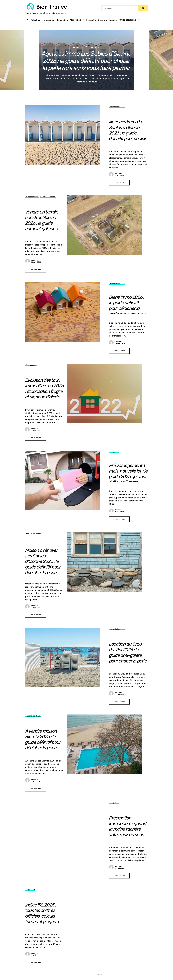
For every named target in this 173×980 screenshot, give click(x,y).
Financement (49, 20)
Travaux (113, 20)
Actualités (36, 20)
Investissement (32, 205)
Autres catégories (129, 20)
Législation (63, 20)
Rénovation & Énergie (96, 20)
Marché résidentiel (117, 115)
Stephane (118, 182)
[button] (170, 60)
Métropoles (77, 20)
